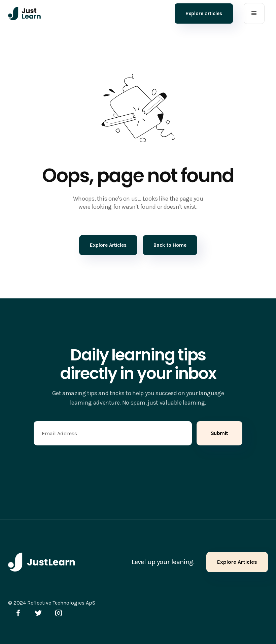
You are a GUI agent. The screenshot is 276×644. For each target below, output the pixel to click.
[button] (254, 13)
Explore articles (204, 13)
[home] (25, 13)
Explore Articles (237, 562)
